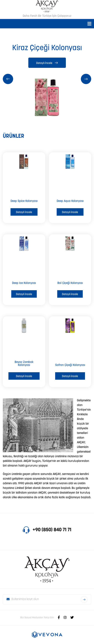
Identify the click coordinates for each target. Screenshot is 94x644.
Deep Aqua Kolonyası (70, 201)
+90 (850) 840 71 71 (47, 530)
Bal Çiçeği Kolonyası (70, 283)
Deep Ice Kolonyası (24, 283)
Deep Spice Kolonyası (24, 201)
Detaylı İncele (47, 63)
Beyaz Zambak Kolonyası (24, 364)
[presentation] (8, 79)
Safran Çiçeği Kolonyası (70, 365)
